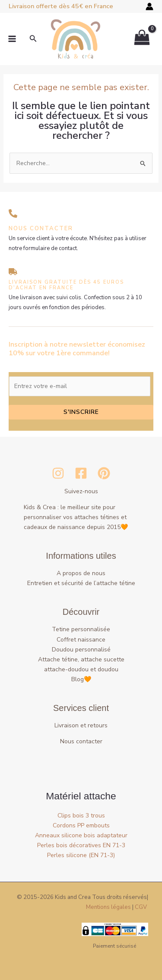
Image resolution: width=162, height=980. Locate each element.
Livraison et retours (81, 725)
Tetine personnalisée (81, 629)
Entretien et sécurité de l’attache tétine (81, 583)
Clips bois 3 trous (81, 816)
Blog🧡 (81, 679)
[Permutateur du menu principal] (12, 39)
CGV (141, 907)
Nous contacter (81, 741)
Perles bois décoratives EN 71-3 (81, 845)
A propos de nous (81, 573)
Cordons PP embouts (81, 825)
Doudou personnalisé (81, 650)
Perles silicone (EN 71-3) (81, 855)
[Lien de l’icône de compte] (149, 6)
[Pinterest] (104, 473)
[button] (33, 39)
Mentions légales (108, 907)
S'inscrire (81, 412)
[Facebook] (81, 473)
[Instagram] (58, 473)
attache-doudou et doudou (81, 669)
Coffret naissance (81, 640)
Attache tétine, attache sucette (81, 659)
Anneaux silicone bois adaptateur (81, 835)
